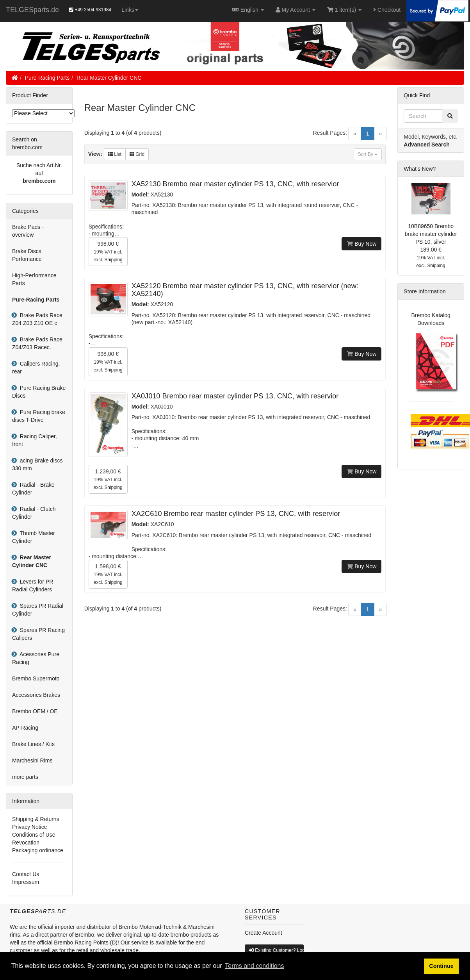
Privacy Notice (29, 827)
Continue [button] (441, 966)
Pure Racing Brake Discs (39, 392)
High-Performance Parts (34, 279)
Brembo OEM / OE (35, 711)
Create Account (263, 933)
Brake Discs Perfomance (27, 255)
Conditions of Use (34, 835)
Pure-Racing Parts (47, 78)
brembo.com (39, 181)
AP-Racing (25, 728)
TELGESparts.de (32, 10)
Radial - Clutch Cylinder (34, 513)
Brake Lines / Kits (33, 744)
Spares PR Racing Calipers (38, 634)
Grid (137, 154)
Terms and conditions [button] (254, 966)
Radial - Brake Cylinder (33, 489)
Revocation (26, 843)
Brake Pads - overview (28, 231)
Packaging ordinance (38, 850)
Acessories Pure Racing (36, 658)
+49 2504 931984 (90, 10)
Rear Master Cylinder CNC (109, 78)
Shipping (113, 260)
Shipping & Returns (36, 819)
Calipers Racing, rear (36, 368)
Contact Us (26, 874)
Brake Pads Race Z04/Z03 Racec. (37, 343)
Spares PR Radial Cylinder (38, 610)
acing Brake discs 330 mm (37, 464)
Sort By (368, 154)
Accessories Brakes (36, 695)
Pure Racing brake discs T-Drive (39, 416)
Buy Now (361, 244)
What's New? (420, 169)
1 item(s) (344, 10)
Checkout (387, 10)
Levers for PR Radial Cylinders (33, 586)
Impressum (26, 882)
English (248, 10)
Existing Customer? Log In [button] (276, 950)
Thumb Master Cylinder (34, 537)
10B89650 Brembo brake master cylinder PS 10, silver (431, 234)
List (115, 154)
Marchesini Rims (32, 760)
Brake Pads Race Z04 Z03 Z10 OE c (37, 319)
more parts (25, 777)
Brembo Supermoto (36, 678)
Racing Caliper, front (35, 440)
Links (130, 10)
